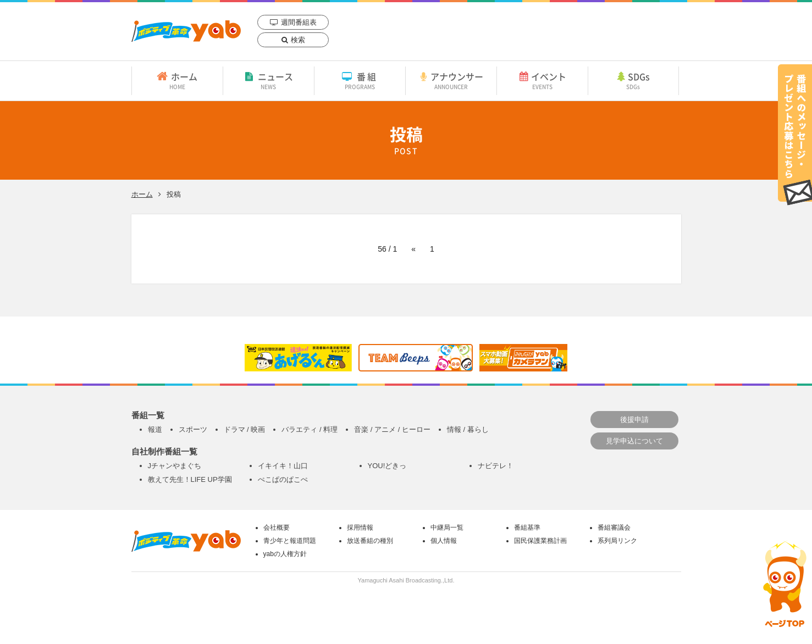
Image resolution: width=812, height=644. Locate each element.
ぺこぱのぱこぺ (283, 479)
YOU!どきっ (387, 466)
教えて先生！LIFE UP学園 (190, 479)
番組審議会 (614, 528)
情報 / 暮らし (468, 429)
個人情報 (444, 541)
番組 (360, 80)
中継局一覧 (447, 528)
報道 (155, 429)
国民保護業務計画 (540, 541)
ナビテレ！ (496, 466)
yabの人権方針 (285, 554)
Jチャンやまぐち (175, 466)
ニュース (269, 80)
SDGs (633, 80)
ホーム (177, 80)
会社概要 (277, 528)
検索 (298, 40)
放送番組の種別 (370, 541)
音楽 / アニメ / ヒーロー (392, 429)
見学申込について (634, 441)
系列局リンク (617, 541)
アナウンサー (451, 80)
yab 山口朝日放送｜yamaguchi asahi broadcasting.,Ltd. (186, 31)
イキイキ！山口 (283, 466)
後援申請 (634, 420)
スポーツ (193, 429)
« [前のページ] (413, 249)
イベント (542, 80)
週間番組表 (299, 22)
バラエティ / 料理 (310, 429)
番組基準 (527, 528)
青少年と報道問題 (290, 541)
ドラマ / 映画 (245, 429)
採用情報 (360, 528)
